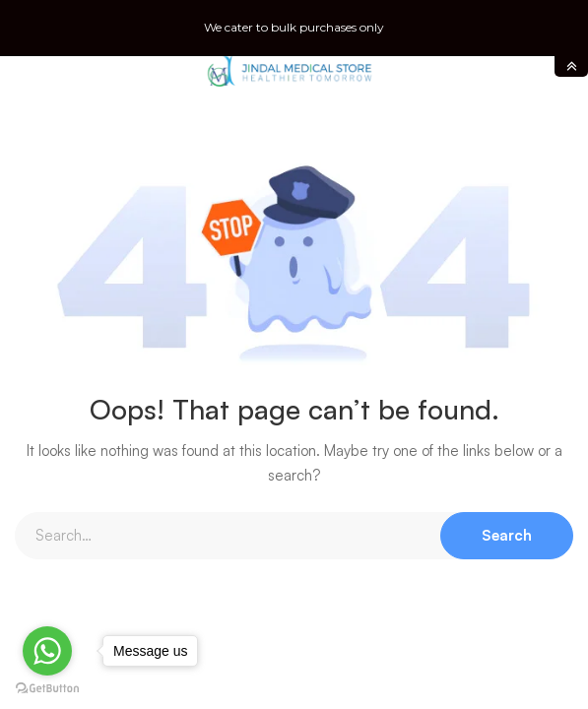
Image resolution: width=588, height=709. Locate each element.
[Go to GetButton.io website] (47, 689)
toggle (571, 66)
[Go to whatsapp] (47, 651)
